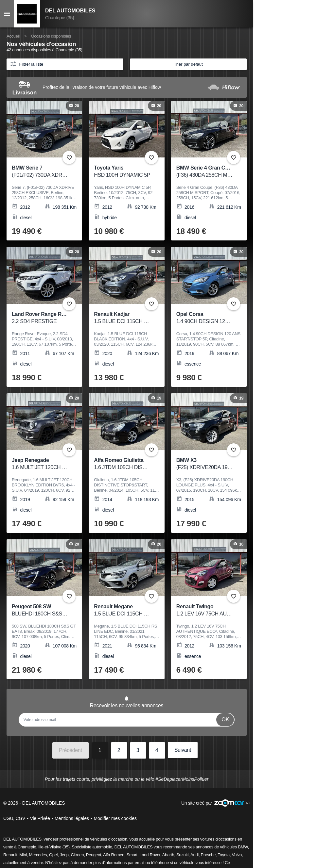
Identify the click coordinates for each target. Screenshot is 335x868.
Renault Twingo (205, 610)
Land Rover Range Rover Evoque (52, 318)
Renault (10, 855)
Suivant (183, 750)
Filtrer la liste (26, 64)
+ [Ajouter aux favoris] (69, 157)
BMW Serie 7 (40, 172)
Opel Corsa (205, 318)
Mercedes (38, 855)
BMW (243, 847)
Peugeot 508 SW (40, 610)
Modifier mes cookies (115, 818)
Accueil (13, 36)
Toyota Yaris (122, 172)
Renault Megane (122, 610)
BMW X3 (205, 464)
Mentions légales (72, 818)
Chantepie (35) (60, 18)
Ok (225, 720)
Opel (53, 855)
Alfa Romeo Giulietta (122, 464)
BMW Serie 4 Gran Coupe (207, 172)
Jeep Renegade (40, 464)
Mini (23, 855)
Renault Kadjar (122, 318)
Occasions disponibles (51, 36)
